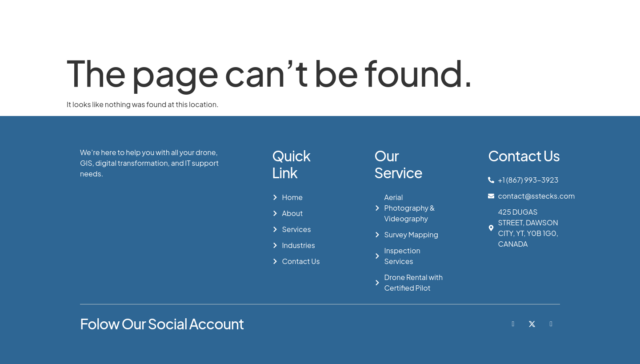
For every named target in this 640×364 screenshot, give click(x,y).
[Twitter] (532, 324)
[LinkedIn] (551, 324)
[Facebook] (513, 324)
